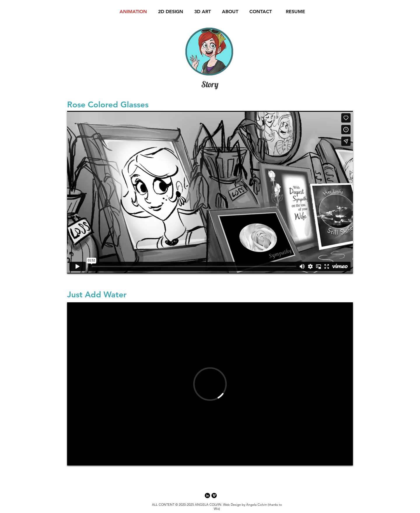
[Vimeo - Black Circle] (214, 495)
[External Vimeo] (210, 192)
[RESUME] (295, 12)
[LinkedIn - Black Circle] (207, 495)
